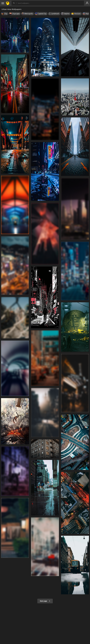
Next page (45, 601)
